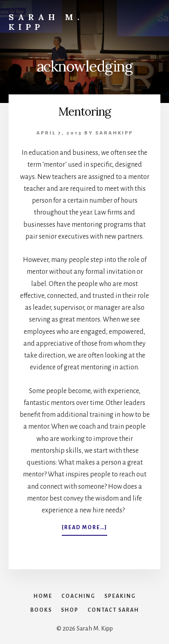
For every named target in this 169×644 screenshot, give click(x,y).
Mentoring (85, 112)
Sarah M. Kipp (46, 22)
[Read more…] (84, 529)
